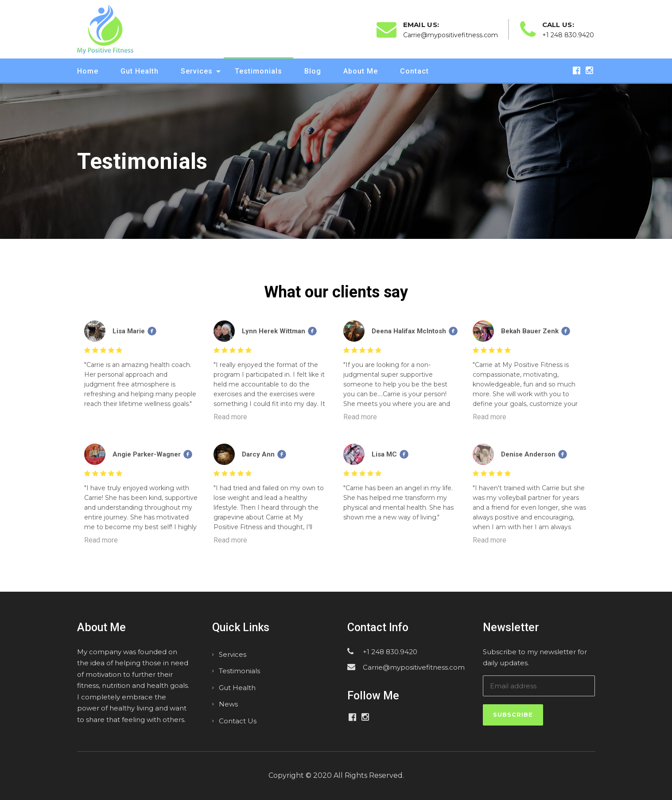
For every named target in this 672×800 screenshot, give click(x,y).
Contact (414, 71)
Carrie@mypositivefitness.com (414, 667)
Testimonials (258, 71)
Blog (313, 71)
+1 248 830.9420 (390, 652)
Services (197, 71)
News (228, 704)
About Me (361, 71)
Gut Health (140, 71)
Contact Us (238, 721)
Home (88, 71)
